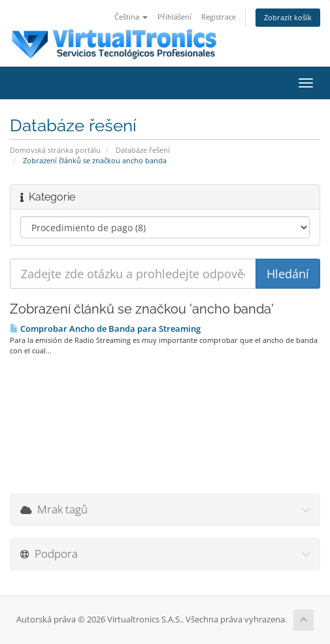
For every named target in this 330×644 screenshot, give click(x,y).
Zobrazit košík (288, 17)
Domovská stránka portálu (55, 150)
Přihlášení (174, 17)
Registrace (219, 17)
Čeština (131, 17)
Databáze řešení (143, 150)
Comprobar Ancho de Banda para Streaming (105, 329)
